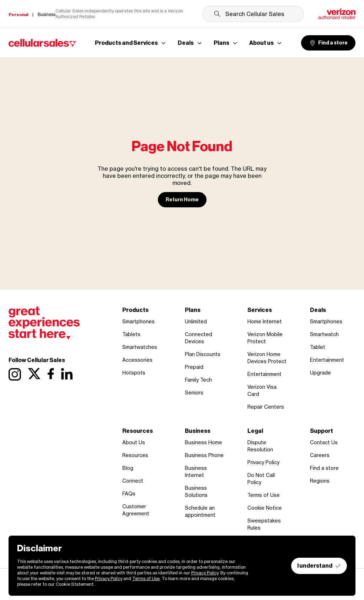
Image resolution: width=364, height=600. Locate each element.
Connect (133, 481)
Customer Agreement (136, 510)
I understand (319, 566)
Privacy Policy (263, 462)
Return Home (182, 200)
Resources (135, 455)
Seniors (194, 392)
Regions (320, 481)
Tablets (131, 334)
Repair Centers (266, 407)
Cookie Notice (265, 508)
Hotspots (134, 373)
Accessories (137, 360)
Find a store (328, 43)
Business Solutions (196, 491)
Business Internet (196, 471)
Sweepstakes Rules (264, 524)
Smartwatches (140, 347)
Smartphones (138, 321)
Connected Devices (199, 338)
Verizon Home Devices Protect (267, 358)
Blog (128, 468)
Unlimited (196, 321)
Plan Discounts (203, 354)
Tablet (318, 347)
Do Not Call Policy (261, 479)
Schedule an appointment (200, 511)
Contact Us (324, 442)
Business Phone (204, 455)
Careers (320, 455)
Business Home (204, 442)
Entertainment (264, 374)
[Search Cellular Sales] (253, 14)
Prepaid (194, 367)
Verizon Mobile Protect (265, 338)
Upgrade (320, 373)
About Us (134, 442)
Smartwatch (324, 334)
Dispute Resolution (260, 446)
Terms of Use (264, 495)
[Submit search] (217, 14)
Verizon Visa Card (262, 390)
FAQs (129, 493)
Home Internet (265, 321)
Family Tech (198, 380)
